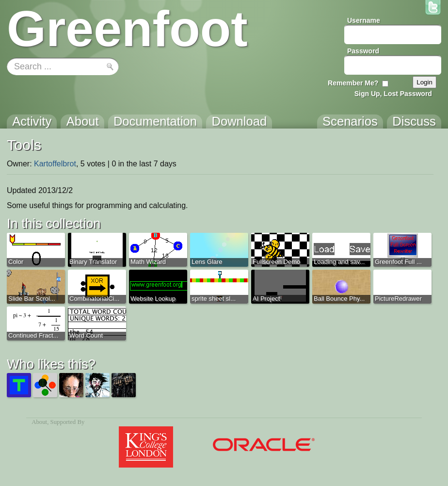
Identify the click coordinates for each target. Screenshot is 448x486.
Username (364, 20)
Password (363, 51)
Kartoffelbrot (55, 164)
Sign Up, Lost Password (393, 94)
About (39, 422)
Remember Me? (353, 83)
